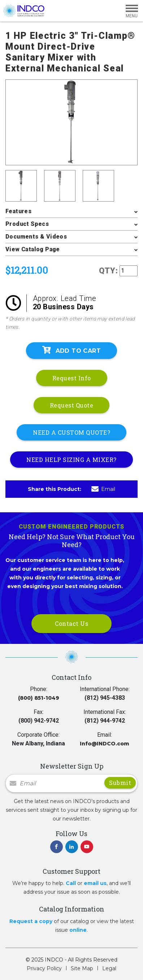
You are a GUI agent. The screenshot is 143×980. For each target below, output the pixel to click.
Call (71, 883)
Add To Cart (71, 350)
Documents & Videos (36, 237)
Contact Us (71, 623)
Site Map (82, 968)
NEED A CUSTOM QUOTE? (71, 432)
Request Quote (72, 405)
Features (18, 211)
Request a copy (31, 921)
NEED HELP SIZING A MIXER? (71, 460)
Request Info (72, 378)
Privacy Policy (44, 968)
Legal (109, 968)
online (78, 930)
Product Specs (27, 224)
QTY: (109, 271)
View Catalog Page (33, 249)
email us (95, 883)
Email (103, 489)
